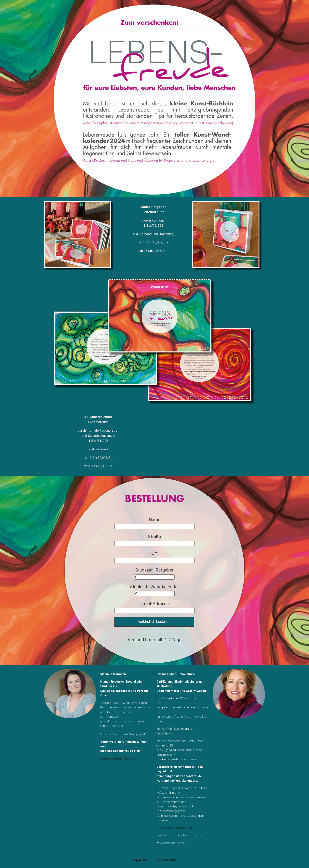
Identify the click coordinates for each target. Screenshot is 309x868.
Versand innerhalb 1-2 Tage (155, 640)
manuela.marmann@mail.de (118, 759)
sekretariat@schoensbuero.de (175, 828)
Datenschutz (168, 860)
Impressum (141, 860)
